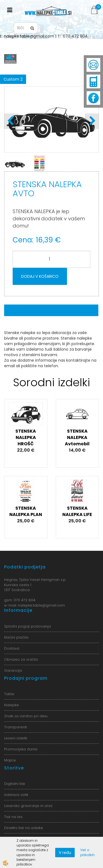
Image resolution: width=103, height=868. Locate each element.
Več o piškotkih (87, 852)
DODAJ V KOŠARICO (40, 276)
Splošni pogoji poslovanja (27, 626)
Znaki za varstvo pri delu (26, 716)
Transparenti (16, 727)
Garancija (13, 670)
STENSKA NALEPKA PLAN (26, 511)
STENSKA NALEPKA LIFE (77, 511)
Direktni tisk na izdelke (24, 828)
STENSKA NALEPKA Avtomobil (77, 437)
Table (9, 694)
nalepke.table (17, 36)
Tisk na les (13, 817)
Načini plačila (16, 637)
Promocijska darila (21, 749)
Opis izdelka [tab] (51, 310)
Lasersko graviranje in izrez (28, 806)
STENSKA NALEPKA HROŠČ (26, 437)
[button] (92, 121)
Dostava (12, 648)
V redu (65, 853)
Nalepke (12, 705)
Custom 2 (13, 79)
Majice (10, 760)
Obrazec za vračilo (21, 659)
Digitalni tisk (15, 784)
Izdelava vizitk (16, 795)
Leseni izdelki (16, 738)
